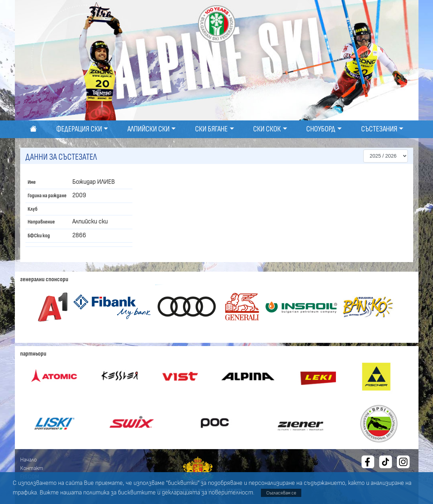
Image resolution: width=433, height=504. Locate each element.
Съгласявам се (281, 493)
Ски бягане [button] (211, 129)
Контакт (32, 468)
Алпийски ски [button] (149, 129)
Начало (29, 460)
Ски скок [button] (267, 129)
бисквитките (137, 493)
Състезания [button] (379, 129)
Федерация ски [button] (79, 129)
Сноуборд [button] (321, 129)
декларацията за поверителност (207, 493)
